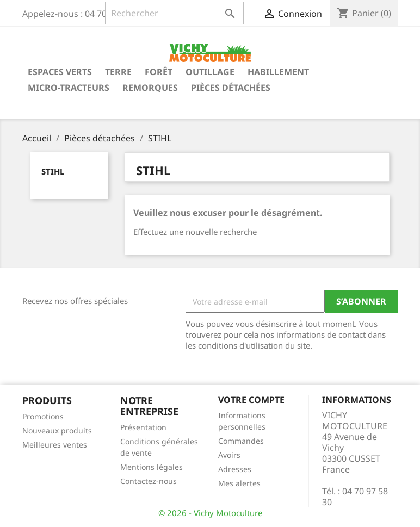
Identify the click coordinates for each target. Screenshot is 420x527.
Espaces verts (60, 72)
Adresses (235, 469)
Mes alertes (239, 483)
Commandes (241, 441)
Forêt (159, 72)
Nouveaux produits (57, 430)
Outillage (210, 72)
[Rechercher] (174, 13)
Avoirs (229, 455)
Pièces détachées (231, 88)
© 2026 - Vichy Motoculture (210, 513)
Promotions (43, 416)
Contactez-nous (149, 481)
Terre (118, 72)
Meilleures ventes (55, 445)
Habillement (278, 72)
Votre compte (251, 400)
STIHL (53, 171)
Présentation (143, 427)
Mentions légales (152, 467)
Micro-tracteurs (69, 88)
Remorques (150, 88)
